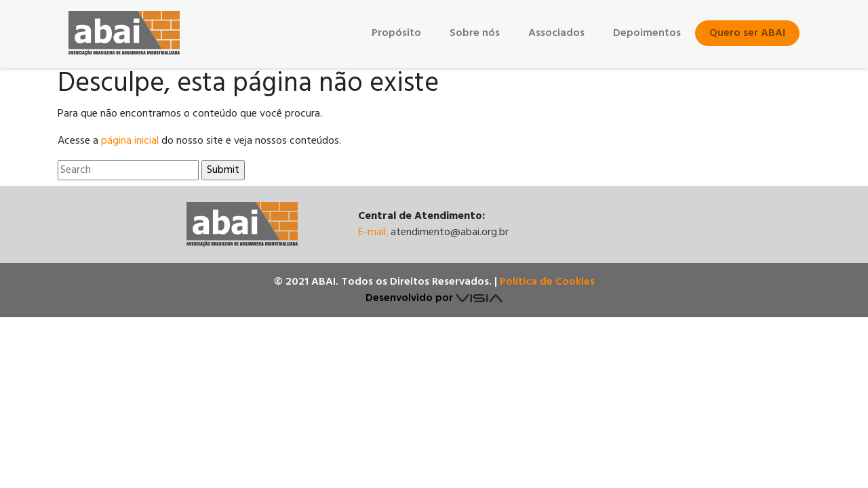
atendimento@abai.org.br (450, 232)
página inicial (130, 141)
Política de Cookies (547, 282)
